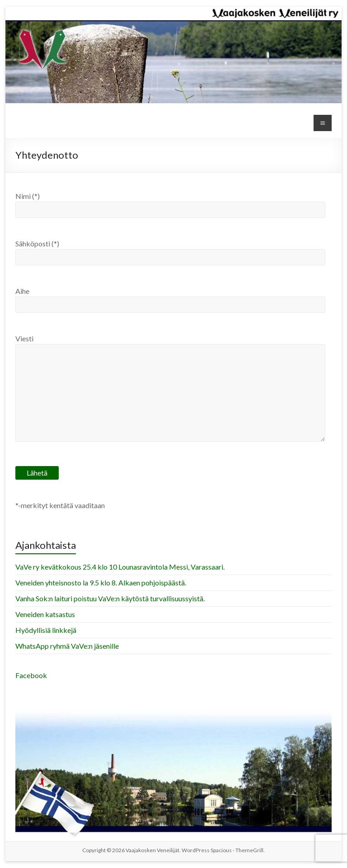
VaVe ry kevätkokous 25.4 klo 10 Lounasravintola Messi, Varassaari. (120, 567)
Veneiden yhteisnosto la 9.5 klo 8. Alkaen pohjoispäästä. (101, 583)
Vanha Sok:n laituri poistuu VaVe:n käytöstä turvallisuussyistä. (110, 598)
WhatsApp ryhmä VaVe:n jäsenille (67, 646)
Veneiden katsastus (45, 614)
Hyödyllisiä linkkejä (46, 630)
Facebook (31, 675)
